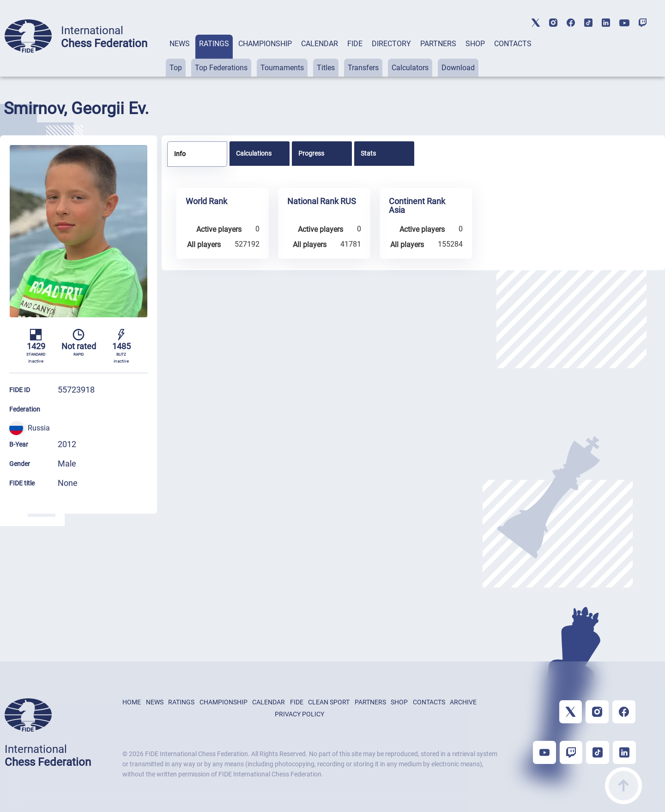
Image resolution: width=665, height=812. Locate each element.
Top (176, 68)
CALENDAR (320, 44)
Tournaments (282, 68)
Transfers (363, 68)
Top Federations (221, 68)
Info (180, 154)
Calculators (410, 68)
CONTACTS (513, 44)
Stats (368, 153)
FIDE (355, 44)
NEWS (180, 44)
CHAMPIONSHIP (265, 44)
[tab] (180, 56)
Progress (311, 153)
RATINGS (214, 44)
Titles (326, 68)
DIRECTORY (391, 44)
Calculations (254, 153)
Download (458, 68)
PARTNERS (438, 44)
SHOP (475, 44)
